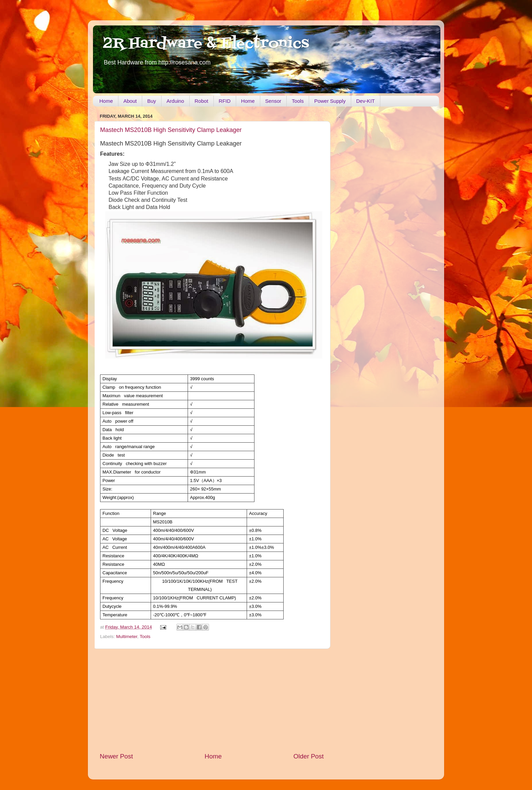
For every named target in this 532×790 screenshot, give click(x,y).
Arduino (175, 101)
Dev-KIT (366, 101)
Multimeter (127, 637)
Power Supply (330, 101)
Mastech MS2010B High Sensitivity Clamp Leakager (171, 130)
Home (106, 101)
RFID (225, 101)
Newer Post (116, 756)
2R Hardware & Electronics (206, 44)
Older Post (309, 756)
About (130, 101)
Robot (202, 101)
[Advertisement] (212, 700)
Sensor (273, 101)
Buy (152, 101)
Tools (298, 101)
